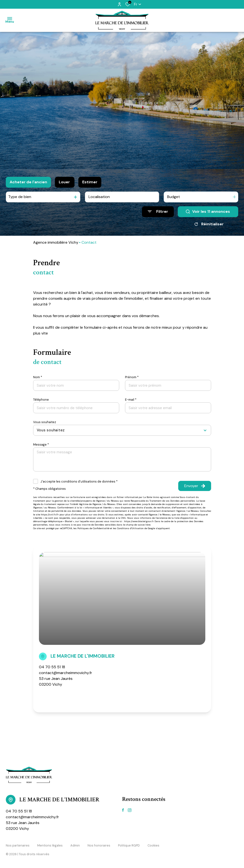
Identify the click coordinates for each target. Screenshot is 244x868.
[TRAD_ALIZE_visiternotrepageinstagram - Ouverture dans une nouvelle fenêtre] (130, 810)
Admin (75, 845)
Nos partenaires (18, 845)
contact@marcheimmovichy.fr (66, 673)
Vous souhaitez (45, 422)
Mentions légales (50, 845)
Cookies (153, 845)
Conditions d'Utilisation (130, 528)
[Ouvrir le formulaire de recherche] (158, 212)
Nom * (38, 377)
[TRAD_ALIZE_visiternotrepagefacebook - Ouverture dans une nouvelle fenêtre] (123, 810)
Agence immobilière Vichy (56, 242)
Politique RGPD (129, 845)
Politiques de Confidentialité (93, 528)
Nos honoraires (99, 845)
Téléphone (41, 400)
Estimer (90, 182)
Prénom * (132, 377)
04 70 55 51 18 (52, 667)
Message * (41, 445)
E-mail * (131, 400)
